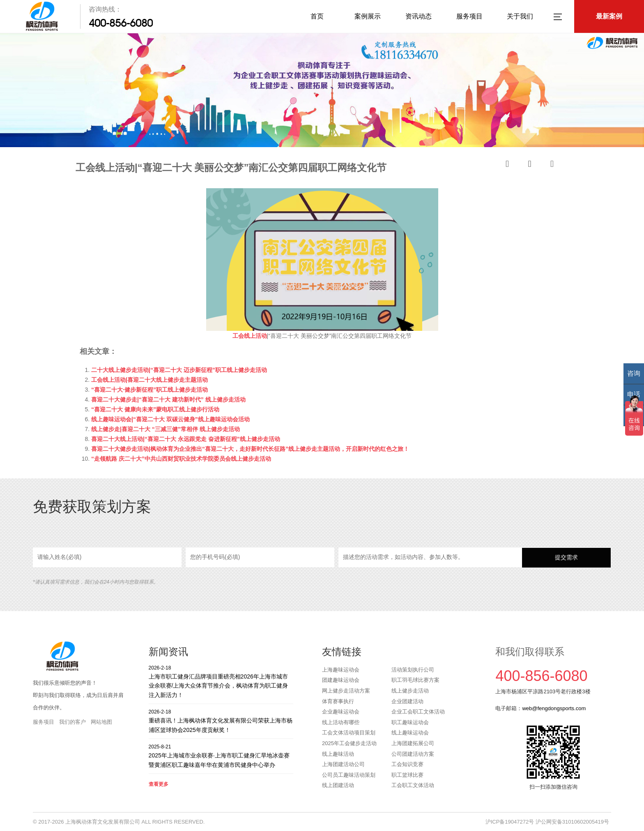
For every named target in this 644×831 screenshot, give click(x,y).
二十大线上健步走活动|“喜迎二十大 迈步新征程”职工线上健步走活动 (179, 370)
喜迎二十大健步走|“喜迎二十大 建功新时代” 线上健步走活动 (168, 399)
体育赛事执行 (338, 701)
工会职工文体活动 (413, 785)
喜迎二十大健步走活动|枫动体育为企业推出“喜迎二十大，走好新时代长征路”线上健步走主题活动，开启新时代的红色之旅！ (250, 449)
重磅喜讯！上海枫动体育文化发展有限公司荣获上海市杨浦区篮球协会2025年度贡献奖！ (221, 721)
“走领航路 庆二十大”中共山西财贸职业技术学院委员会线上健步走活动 (181, 459)
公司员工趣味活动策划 (349, 775)
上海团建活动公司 (343, 764)
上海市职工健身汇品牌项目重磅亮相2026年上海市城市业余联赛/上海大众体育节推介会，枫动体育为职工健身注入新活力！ (221, 681)
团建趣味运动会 (341, 680)
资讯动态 (419, 16)
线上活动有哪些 (341, 722)
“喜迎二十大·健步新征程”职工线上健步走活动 (149, 390)
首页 (317, 16)
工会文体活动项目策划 (349, 733)
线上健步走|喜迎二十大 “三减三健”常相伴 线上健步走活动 (166, 429)
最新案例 (609, 16)
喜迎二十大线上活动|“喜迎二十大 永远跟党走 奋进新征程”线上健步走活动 (186, 439)
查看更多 (159, 784)
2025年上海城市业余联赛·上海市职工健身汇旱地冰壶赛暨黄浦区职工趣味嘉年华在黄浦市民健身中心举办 (221, 756)
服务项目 (469, 16)
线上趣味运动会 (410, 733)
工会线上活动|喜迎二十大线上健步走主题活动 (149, 380)
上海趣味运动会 (341, 670)
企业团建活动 (407, 701)
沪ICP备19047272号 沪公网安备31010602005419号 (547, 822)
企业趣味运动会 (341, 712)
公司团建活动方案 (413, 754)
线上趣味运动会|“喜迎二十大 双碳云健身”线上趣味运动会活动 (170, 419)
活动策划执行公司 (413, 670)
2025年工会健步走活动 (349, 743)
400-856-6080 (121, 23)
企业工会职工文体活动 (418, 712)
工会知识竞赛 (407, 764)
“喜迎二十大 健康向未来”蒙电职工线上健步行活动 (155, 409)
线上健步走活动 (410, 691)
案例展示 (368, 16)
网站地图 (101, 722)
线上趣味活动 (338, 754)
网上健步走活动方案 (346, 691)
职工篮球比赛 (407, 775)
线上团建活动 (338, 785)
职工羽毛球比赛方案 (415, 680)
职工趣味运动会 (410, 722)
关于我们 (520, 16)
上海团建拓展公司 (413, 743)
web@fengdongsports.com (554, 708)
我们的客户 (72, 722)
